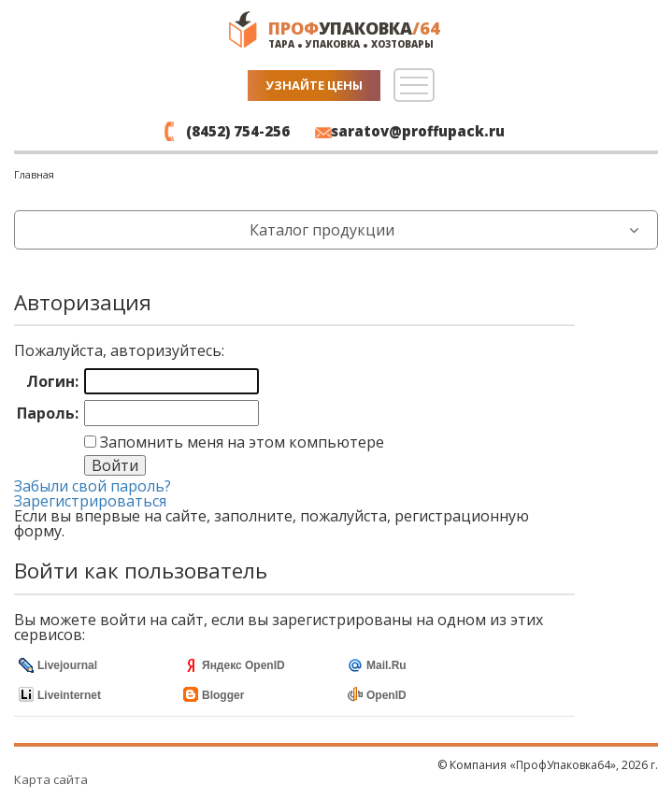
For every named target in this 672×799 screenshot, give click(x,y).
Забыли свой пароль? (93, 486)
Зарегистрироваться (90, 501)
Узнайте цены (314, 85)
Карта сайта (51, 779)
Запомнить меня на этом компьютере (240, 442)
